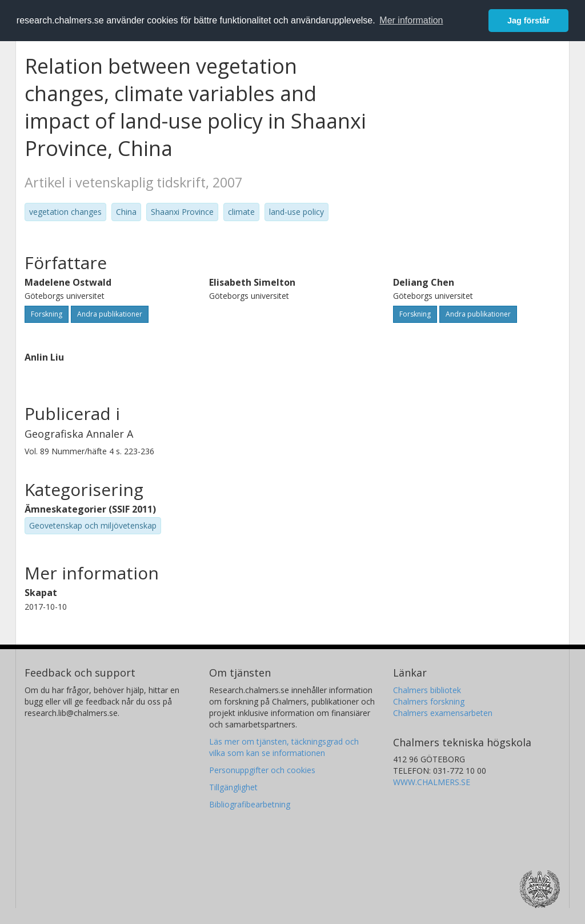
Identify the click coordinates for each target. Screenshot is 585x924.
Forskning (47, 314)
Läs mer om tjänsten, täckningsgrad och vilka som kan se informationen (284, 747)
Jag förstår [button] (528, 21)
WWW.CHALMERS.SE (432, 782)
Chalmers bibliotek (427, 690)
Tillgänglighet (233, 787)
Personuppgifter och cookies (262, 770)
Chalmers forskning (429, 701)
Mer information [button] (411, 20)
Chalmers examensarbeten (443, 713)
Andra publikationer (110, 314)
